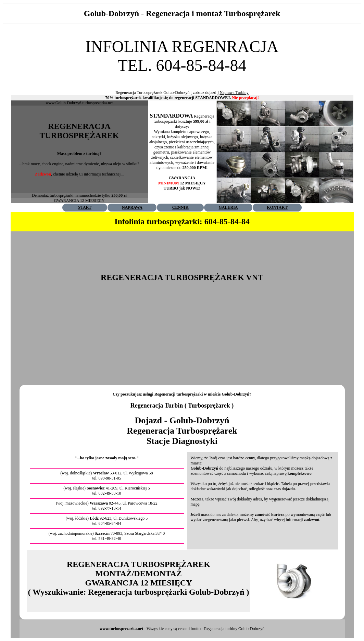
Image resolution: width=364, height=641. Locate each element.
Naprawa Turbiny (234, 93)
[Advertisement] (182, 77)
